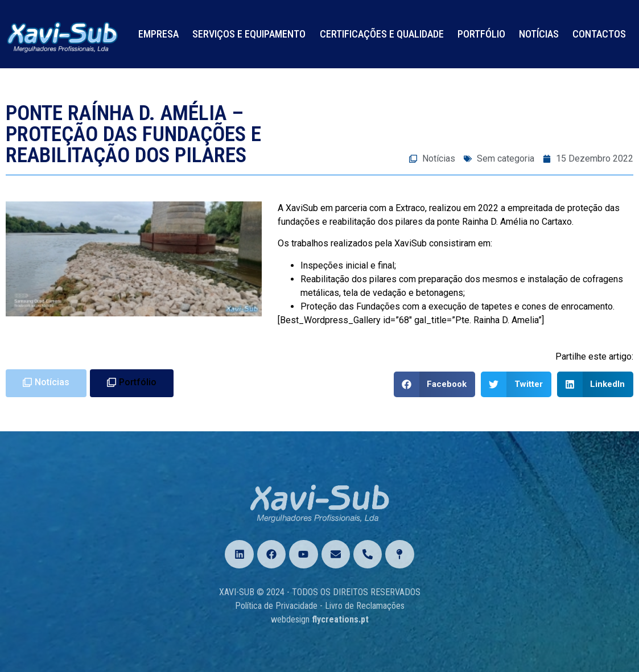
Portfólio (481, 34)
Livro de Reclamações (365, 606)
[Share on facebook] (435, 384)
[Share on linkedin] (595, 384)
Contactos (599, 34)
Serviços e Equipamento (249, 34)
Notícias (539, 34)
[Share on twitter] (516, 384)
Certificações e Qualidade (382, 34)
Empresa (158, 34)
